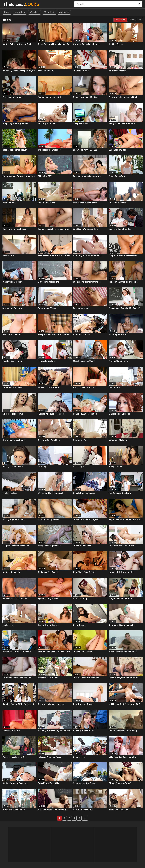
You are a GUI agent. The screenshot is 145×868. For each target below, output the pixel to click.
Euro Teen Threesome (13, 414)
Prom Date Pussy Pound (14, 810)
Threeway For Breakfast (49, 440)
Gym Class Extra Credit (84, 572)
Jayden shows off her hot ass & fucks (126, 519)
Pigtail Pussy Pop (117, 176)
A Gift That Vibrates (117, 71)
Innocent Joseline (46, 361)
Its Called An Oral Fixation (85, 414)
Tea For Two (8, 625)
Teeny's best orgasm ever (50, 546)
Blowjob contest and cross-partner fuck (55, 335)
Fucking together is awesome (87, 176)
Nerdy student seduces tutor (122, 123)
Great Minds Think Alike (49, 783)
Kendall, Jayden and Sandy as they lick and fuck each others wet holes (55, 651)
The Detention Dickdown (120, 493)
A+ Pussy (42, 467)
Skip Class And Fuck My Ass (121, 546)
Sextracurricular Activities (15, 757)
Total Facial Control (118, 203)
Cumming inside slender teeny (87, 255)
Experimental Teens (47, 308)
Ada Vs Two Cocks (46, 203)
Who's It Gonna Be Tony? (120, 783)
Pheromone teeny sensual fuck (123, 97)
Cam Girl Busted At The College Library (19, 704)
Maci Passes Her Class (84, 361)
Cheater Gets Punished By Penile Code (126, 308)
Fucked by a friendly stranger (87, 282)
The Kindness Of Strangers (86, 519)
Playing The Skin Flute (12, 467)
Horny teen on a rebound (14, 440)
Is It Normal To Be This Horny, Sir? (124, 704)
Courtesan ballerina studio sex (17, 678)
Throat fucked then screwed (86, 678)
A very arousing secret (48, 519)
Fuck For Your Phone (12, 361)
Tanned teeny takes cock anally (123, 731)
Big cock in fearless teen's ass (123, 651)
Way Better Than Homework (50, 493)
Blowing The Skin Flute (84, 731)
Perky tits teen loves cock (85, 387)
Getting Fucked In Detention (15, 783)
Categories (64, 12)
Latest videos (135, 20)
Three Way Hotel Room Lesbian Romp (55, 44)
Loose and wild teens (12, 387)
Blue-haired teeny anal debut (122, 625)
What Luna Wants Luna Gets (86, 229)
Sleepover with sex (82, 123)
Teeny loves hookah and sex (51, 704)
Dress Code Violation (12, 282)
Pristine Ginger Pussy (119, 361)
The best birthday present (49, 150)
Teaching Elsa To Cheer (49, 678)
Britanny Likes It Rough (48, 387)
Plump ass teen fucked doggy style (19, 176)
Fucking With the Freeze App (51, 414)
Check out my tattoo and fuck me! (124, 678)
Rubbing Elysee (116, 44)
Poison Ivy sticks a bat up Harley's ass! (19, 71)
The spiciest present (83, 651)
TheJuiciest (11, 4)
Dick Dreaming (80, 599)
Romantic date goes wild (49, 97)
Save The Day (79, 625)
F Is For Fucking (10, 493)
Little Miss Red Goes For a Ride (123, 757)
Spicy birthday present (48, 599)
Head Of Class (9, 203)
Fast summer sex (81, 308)
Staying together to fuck (13, 519)
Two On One (114, 387)
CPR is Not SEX (45, 176)
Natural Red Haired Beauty (15, 150)
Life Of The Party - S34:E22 (85, 150)
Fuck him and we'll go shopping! (123, 282)
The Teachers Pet (81, 71)
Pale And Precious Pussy (49, 757)
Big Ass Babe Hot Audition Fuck (17, 44)
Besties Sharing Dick (118, 810)
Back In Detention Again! (84, 493)
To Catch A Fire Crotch (48, 572)
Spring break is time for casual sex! (54, 229)
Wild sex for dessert (12, 335)
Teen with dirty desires (48, 625)
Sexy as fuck (8, 255)
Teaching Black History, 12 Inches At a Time (55, 731)
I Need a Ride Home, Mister (121, 572)
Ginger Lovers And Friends (121, 599)
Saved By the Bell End (118, 335)
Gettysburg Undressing (49, 282)
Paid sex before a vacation (15, 599)
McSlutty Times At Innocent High (53, 810)
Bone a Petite (79, 757)
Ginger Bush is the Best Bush (16, 546)
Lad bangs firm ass (117, 150)
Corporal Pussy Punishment (86, 44)
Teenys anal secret (11, 731)
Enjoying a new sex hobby (14, 229)
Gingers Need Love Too (119, 414)
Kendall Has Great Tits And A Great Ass (55, 255)
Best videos (20, 12)
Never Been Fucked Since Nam (17, 651)
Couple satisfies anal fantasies (123, 255)
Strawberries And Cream (85, 783)
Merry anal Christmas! (119, 440)
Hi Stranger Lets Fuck (48, 123)
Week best (35, 12)
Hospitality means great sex (15, 123)
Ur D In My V (79, 467)
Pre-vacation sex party (13, 97)
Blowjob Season (116, 467)
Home (7, 12)
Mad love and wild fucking (85, 203)
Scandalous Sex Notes (13, 308)
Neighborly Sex (80, 440)
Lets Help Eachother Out (120, 229)
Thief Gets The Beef (82, 546)
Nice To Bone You (46, 71)
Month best (49, 12)
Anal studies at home (83, 810)
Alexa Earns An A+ (81, 335)
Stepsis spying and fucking (86, 97)
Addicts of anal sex (11, 572)
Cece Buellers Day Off (83, 704)
